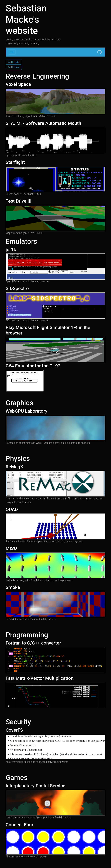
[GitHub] (100, 52)
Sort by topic (14, 67)
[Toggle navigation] (12, 52)
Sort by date (14, 62)
